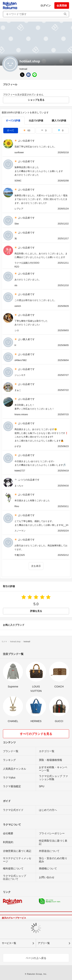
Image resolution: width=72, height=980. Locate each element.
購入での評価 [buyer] (59, 121)
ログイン (46, 5)
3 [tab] (44, 130)
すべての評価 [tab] (13, 121)
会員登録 (62, 5)
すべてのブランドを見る (36, 734)
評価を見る (36, 611)
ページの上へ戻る (36, 958)
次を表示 (36, 566)
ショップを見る (36, 100)
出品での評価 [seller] (36, 121)
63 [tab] (27, 130)
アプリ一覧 (44, 943)
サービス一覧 (9, 943)
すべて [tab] (11, 130)
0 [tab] (61, 130)
